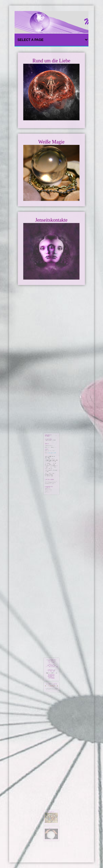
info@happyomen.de (52, 452)
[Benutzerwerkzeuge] (55, 441)
